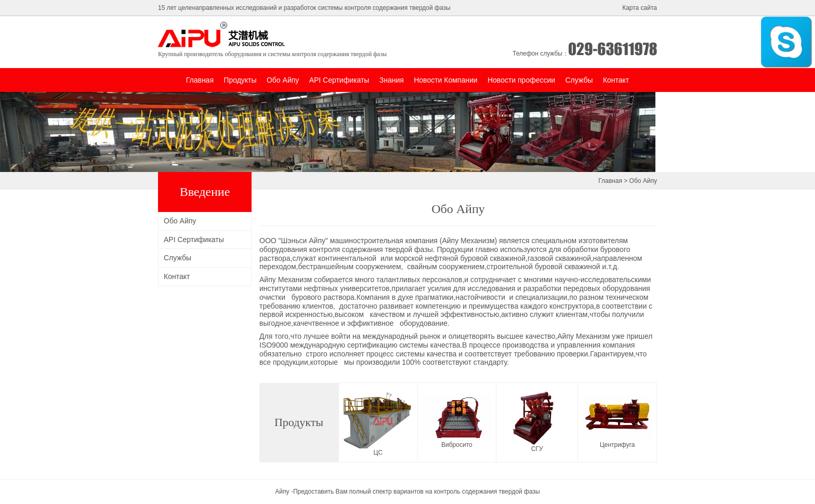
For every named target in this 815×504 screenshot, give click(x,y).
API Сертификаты (339, 80)
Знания (392, 80)
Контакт (616, 80)
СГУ (537, 449)
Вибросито (457, 445)
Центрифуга (617, 445)
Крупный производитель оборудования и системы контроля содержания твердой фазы (272, 54)
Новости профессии (521, 80)
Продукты (240, 80)
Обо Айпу (283, 80)
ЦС (378, 453)
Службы (579, 80)
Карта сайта (640, 8)
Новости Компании (445, 80)
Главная (200, 80)
